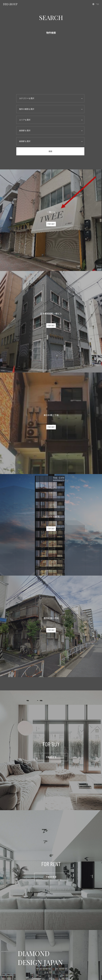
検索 (50, 151)
